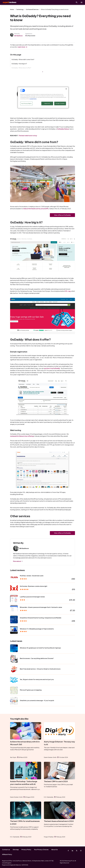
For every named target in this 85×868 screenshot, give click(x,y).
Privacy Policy (26, 850)
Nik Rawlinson (18, 36)
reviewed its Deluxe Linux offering (22, 437)
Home (12, 9)
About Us (55, 850)
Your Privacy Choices (41, 850)
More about (17, 562)
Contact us (6, 850)
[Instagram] (81, 851)
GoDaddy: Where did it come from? (23, 59)
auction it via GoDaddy (52, 369)
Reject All (47, 103)
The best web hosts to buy (28, 136)
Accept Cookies (60, 103)
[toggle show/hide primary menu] (82, 2)
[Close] (66, 89)
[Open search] (77, 2)
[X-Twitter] (77, 851)
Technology (20, 9)
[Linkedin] (72, 851)
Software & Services (32, 9)
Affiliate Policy (7, 854)
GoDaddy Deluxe (63, 129)
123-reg (68, 292)
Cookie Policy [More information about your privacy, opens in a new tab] (33, 99)
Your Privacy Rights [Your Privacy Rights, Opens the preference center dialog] (26, 103)
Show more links (43, 72)
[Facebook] (68, 851)
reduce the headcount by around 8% (36, 209)
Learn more (21, 47)
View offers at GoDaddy (62, 216)
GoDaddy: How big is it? (19, 64)
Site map (16, 850)
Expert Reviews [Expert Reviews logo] (9, 2)
